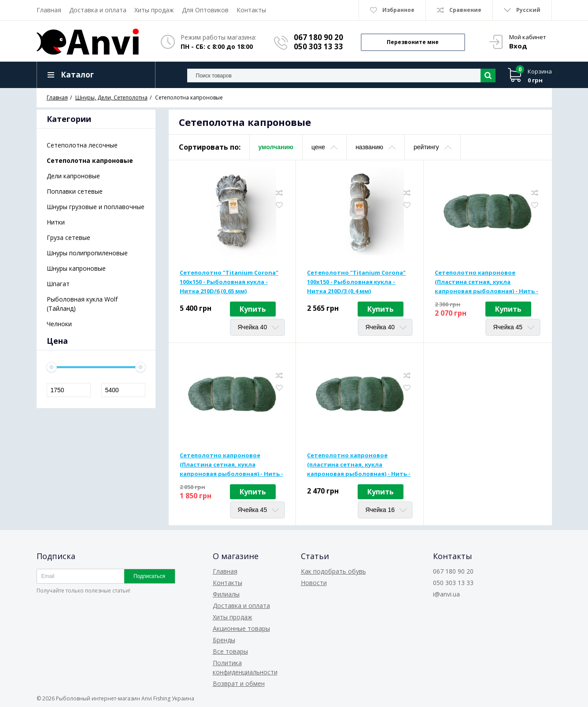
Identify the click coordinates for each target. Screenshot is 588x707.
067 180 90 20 (318, 37)
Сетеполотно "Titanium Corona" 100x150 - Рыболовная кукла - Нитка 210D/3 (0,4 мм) (356, 282)
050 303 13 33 (318, 46)
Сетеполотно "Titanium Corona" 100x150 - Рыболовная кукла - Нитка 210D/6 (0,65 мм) (229, 282)
